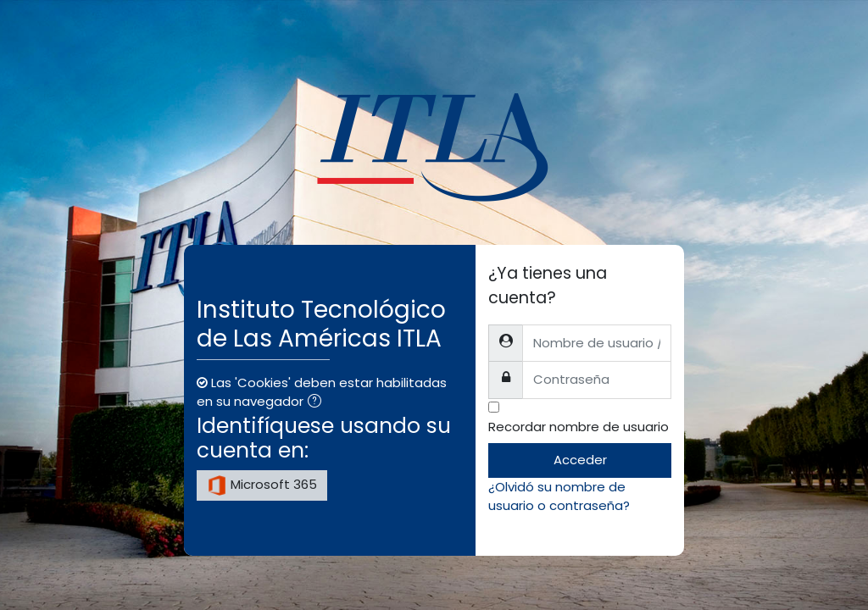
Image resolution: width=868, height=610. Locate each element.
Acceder (580, 460)
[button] (318, 402)
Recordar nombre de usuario (579, 427)
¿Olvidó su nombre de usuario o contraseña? (559, 496)
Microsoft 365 (262, 485)
